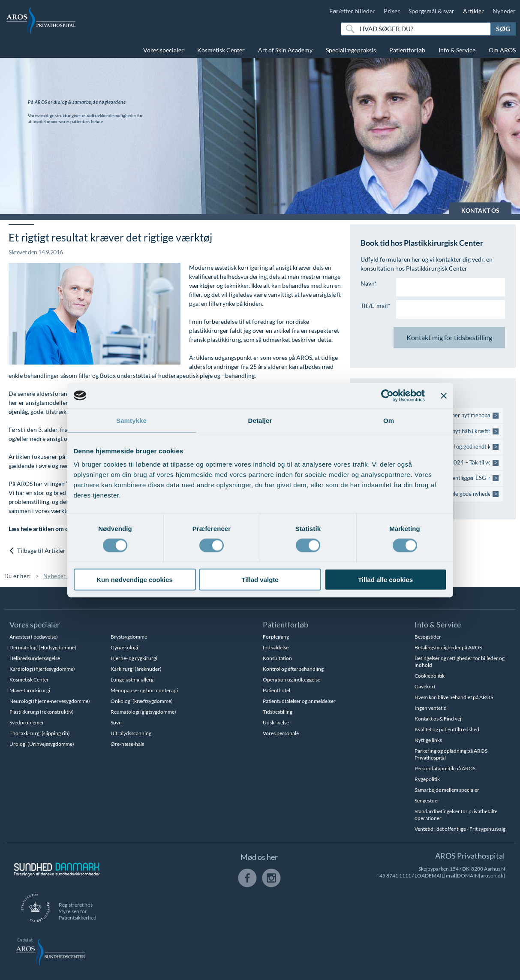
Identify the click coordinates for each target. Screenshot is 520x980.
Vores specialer (164, 50)
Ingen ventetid (431, 708)
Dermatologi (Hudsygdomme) (43, 647)
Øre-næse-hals (127, 744)
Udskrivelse (276, 722)
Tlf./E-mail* (376, 306)
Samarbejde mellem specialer (447, 790)
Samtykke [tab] (131, 420)
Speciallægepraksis (351, 50)
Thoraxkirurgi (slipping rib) (40, 733)
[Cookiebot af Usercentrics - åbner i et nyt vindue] (387, 395)
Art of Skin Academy (285, 50)
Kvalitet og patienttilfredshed (447, 729)
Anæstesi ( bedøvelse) (34, 637)
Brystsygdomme (129, 637)
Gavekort (425, 686)
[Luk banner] (444, 395)
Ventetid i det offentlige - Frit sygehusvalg (460, 829)
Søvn (116, 722)
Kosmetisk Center (221, 50)
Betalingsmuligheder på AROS (448, 647)
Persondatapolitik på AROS (445, 768)
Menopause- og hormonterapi (144, 690)
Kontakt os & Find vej (438, 719)
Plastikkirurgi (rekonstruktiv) (42, 712)
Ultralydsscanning (131, 733)
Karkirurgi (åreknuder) (136, 669)
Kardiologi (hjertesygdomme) (42, 669)
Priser (392, 11)
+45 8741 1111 (394, 876)
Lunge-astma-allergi (133, 680)
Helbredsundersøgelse (35, 658)
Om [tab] (389, 420)
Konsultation (277, 658)
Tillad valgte (260, 580)
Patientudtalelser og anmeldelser (299, 701)
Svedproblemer (27, 722)
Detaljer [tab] (260, 420)
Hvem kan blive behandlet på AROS (454, 697)
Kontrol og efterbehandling (293, 669)
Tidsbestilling (278, 712)
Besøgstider (428, 637)
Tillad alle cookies (385, 580)
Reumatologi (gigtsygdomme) (143, 712)
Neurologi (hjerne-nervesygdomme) (50, 701)
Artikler (473, 11)
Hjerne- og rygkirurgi (134, 658)
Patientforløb (407, 50)
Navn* (369, 283)
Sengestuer (427, 801)
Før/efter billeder (352, 11)
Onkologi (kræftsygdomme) (142, 701)
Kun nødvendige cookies (135, 580)
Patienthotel (277, 690)
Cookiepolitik (430, 676)
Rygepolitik (427, 779)
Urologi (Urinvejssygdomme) (42, 744)
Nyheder (504, 11)
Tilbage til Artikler (37, 551)
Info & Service (457, 50)
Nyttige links (428, 740)
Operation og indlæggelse (292, 680)
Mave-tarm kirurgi (30, 690)
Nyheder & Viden (66, 576)
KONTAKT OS (480, 210)
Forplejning (276, 637)
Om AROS (502, 50)
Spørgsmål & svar (431, 11)
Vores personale (281, 733)
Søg (503, 29)
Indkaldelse (276, 647)
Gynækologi (124, 647)
